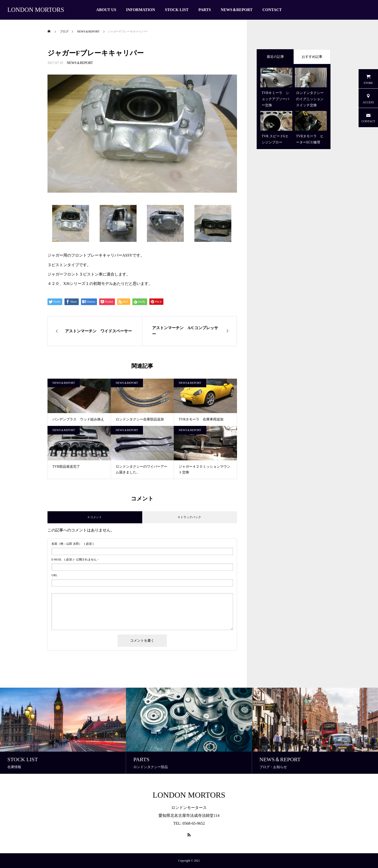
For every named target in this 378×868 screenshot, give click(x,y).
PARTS (205, 10)
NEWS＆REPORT (237, 10)
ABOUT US (106, 10)
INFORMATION (141, 10)
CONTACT (272, 10)
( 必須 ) (72, 544)
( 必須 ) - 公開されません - (75, 559)
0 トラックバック (190, 517)
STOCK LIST (177, 10)
